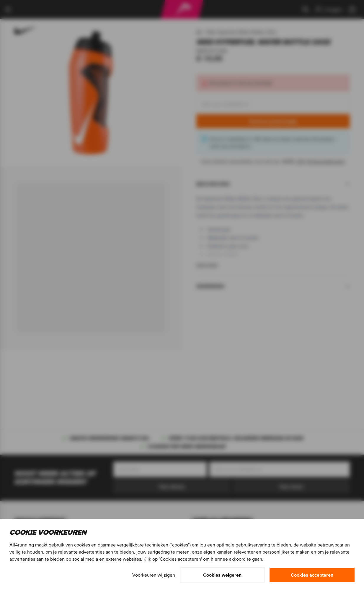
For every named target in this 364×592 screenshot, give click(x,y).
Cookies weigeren (222, 575)
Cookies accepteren (312, 575)
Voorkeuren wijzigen (154, 575)
